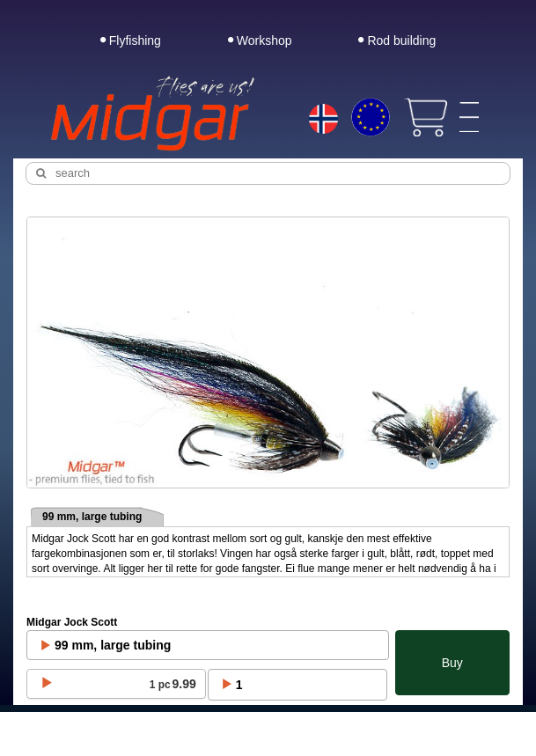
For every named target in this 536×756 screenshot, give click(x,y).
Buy (452, 663)
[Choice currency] (371, 117)
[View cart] (425, 117)
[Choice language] (324, 120)
